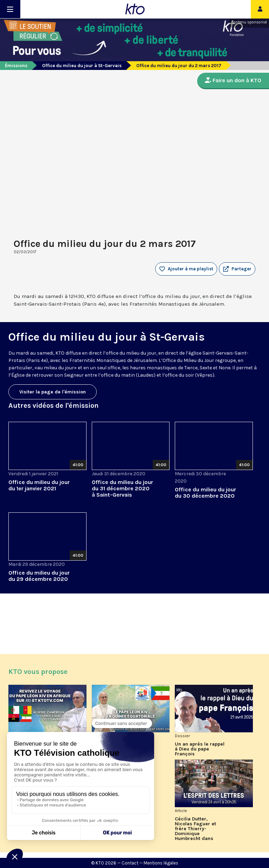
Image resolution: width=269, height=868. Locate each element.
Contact (130, 863)
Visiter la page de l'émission (53, 392)
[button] (237, 269)
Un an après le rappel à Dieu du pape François (200, 749)
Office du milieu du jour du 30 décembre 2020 (205, 493)
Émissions (16, 66)
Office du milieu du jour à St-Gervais (82, 66)
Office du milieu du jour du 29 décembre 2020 (39, 576)
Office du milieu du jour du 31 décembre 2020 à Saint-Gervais (122, 488)
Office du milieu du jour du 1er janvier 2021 (39, 485)
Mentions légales (161, 863)
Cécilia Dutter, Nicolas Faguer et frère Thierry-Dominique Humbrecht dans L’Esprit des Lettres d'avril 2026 (198, 829)
